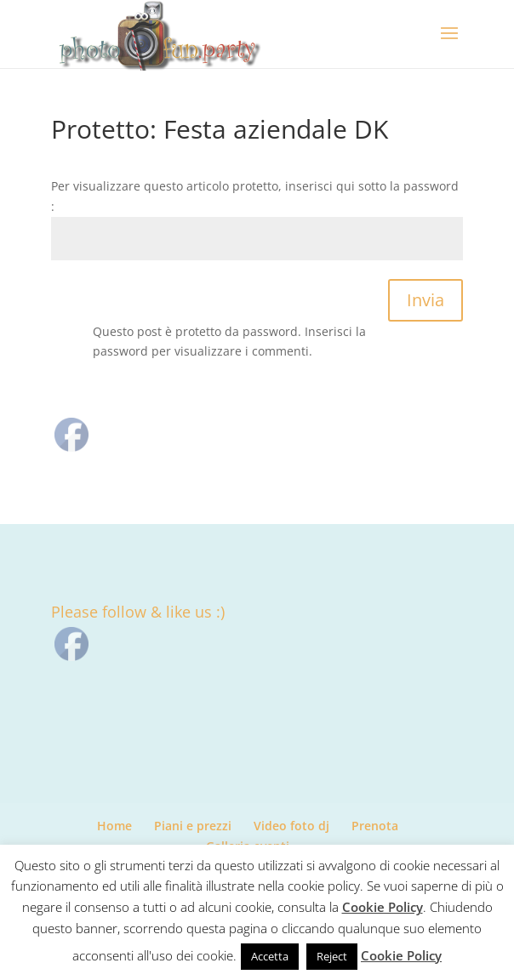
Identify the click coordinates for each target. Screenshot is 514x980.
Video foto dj (291, 826)
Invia (425, 300)
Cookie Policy (383, 907)
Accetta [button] (270, 956)
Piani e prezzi (193, 826)
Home (114, 826)
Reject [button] (332, 956)
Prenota (375, 826)
